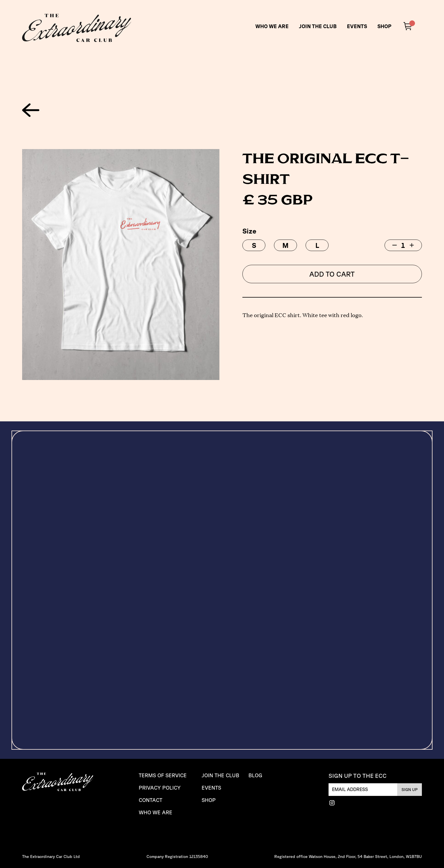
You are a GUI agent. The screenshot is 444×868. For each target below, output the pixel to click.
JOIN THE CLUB (318, 26)
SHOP (384, 26)
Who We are (156, 812)
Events (357, 26)
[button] (409, 26)
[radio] (254, 245)
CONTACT (150, 800)
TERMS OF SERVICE (163, 775)
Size (249, 231)
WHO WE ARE (272, 26)
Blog (255, 775)
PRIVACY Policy (160, 788)
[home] (77, 28)
